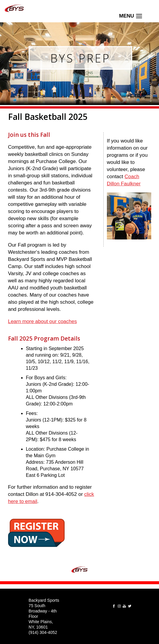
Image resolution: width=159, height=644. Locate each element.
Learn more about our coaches (43, 321)
